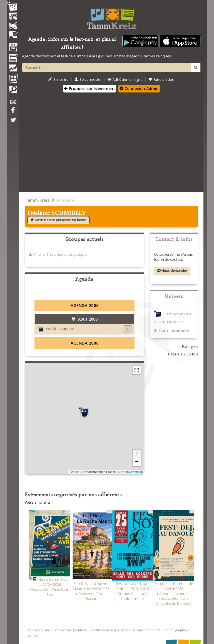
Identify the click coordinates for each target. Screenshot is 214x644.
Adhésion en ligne (125, 80)
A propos (34, 630)
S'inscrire (59, 80)
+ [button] (137, 454)
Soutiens (81, 630)
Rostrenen (66, 329)
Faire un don (161, 80)
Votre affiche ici (37, 502)
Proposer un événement (142, 630)
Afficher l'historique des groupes (60, 254)
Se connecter (88, 80)
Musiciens (175, 322)
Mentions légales (109, 630)
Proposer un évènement (89, 88)
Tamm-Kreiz (37, 200)
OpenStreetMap (132, 472)
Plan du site (51, 630)
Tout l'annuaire (172, 331)
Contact (67, 630)
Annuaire (65, 200)
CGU (92, 630)
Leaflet (74, 472)
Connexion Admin (139, 88)
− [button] (137, 462)
